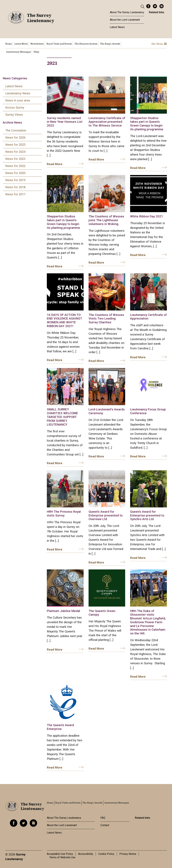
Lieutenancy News (18, 93)
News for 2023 (15, 159)
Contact (105, 825)
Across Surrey (15, 108)
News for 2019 (15, 180)
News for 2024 (15, 152)
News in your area (18, 100)
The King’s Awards (110, 44)
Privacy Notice (128, 854)
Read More (55, 164)
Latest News (117, 27)
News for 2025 (15, 145)
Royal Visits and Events (59, 44)
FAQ (103, 818)
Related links (157, 12)
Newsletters (37, 44)
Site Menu (159, 44)
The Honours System (86, 44)
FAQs (36, 52)
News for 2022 (15, 166)
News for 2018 (15, 187)
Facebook (148, 6)
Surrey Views (14, 115)
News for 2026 (15, 138)
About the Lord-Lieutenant (125, 20)
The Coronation (16, 130)
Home (9, 44)
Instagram (162, 6)
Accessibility (86, 854)
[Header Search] (143, 6)
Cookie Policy (106, 854)
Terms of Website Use (62, 857)
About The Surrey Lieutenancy (127, 12)
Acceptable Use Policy (60, 854)
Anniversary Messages (19, 52)
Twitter (155, 6)
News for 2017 (15, 194)
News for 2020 (15, 173)
